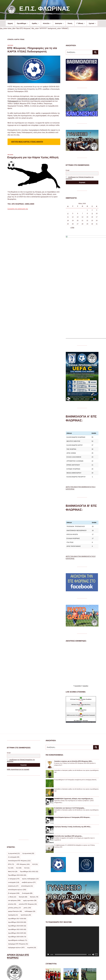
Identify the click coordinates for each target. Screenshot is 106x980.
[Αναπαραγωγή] (48, 892)
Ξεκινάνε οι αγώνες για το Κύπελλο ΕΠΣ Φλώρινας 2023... (74, 699)
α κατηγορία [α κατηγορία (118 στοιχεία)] (14, 820)
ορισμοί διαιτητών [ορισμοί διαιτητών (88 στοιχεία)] (15, 849)
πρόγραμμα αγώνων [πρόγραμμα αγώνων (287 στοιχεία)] (16, 885)
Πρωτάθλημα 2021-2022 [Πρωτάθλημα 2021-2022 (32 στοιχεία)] (29, 809)
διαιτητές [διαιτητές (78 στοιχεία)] (34, 835)
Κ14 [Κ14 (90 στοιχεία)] (19, 806)
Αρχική (10, 23)
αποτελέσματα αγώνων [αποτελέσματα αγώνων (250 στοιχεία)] (17, 828)
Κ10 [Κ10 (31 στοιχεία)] (35, 802)
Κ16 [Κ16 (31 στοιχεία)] (27, 806)
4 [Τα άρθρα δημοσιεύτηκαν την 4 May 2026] (68, 213)
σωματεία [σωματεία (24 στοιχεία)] (32, 885)
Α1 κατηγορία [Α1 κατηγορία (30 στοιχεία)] (14, 795)
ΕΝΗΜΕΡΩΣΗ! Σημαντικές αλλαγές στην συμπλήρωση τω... (74, 737)
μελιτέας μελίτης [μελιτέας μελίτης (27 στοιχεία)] (14, 846)
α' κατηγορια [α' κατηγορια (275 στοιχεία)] (14, 817)
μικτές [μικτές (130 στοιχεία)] (27, 846)
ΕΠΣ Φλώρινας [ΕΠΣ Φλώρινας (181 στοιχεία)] (23, 802)
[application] (72, 879)
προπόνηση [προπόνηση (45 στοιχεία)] (26, 853)
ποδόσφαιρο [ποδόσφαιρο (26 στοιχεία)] (30, 849)
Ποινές (70, 23)
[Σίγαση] (93, 892)
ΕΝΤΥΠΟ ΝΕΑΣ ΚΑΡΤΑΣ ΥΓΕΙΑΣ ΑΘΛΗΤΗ (27, 142)
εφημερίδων (86, 624)
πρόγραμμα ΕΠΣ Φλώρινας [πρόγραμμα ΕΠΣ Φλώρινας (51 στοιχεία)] (18, 882)
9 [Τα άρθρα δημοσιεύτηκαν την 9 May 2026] (92, 213)
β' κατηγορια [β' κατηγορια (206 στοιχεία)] (14, 831)
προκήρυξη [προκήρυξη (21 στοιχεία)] (13, 853)
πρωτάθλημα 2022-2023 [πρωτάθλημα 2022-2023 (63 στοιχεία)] (17, 867)
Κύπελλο (47, 23)
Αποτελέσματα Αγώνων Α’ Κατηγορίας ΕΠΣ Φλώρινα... (72, 755)
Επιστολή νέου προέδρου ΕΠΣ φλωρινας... (68, 774)
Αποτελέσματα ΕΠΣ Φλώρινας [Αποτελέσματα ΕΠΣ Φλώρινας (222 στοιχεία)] (19, 799)
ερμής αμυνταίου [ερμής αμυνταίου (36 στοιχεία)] (30, 838)
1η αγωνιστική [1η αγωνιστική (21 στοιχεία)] (14, 791)
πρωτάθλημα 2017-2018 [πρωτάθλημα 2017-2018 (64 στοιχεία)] (17, 857)
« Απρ (72, 227)
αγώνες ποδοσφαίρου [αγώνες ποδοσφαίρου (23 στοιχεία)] (30, 817)
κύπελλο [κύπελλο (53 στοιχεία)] (12, 842)
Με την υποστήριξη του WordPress (72, 975)
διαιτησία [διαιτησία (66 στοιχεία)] (23, 835)
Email (68, 170)
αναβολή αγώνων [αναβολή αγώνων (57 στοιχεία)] (29, 820)
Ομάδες (36, 23)
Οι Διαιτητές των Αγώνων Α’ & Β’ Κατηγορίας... (70, 746)
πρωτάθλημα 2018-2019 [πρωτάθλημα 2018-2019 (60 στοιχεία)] (17, 860)
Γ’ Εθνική (81, 23)
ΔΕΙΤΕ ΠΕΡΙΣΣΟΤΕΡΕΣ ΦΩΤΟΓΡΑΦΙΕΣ (70, 962)
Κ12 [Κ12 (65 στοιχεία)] (11, 806)
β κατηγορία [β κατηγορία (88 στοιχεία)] (27, 831)
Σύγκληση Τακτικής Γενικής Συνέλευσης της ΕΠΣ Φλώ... (73, 765)
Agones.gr (89, 660)
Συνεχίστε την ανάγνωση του (18, 209)
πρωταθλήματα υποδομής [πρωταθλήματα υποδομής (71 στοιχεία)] (18, 878)
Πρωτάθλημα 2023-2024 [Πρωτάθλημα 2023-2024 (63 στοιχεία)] (17, 813)
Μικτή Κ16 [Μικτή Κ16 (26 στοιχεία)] (13, 809)
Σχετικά (92, 23)
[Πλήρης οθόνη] (96, 892)
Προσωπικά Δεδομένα (53, 975)
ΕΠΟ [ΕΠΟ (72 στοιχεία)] (11, 802)
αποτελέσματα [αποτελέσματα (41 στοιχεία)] (27, 824)
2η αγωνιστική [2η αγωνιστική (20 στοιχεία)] (28, 791)
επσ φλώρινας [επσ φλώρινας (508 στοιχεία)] (14, 838)
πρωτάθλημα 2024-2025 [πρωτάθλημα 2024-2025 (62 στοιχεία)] (17, 871)
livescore (94, 660)
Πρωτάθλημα (23, 23)
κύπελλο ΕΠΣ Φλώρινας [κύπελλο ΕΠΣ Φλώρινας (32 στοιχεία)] (28, 842)
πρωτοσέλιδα (78, 624)
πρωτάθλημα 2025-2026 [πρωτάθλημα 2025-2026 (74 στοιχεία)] (17, 875)
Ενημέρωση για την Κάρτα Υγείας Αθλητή (33, 157)
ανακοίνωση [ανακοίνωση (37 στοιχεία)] (13, 824)
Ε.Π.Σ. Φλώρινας (45, 9)
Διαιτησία (60, 23)
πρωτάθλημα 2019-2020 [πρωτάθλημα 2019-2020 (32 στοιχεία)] (17, 864)
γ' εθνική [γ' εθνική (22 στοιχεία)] (12, 835)
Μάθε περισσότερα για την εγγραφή (18, 707)
